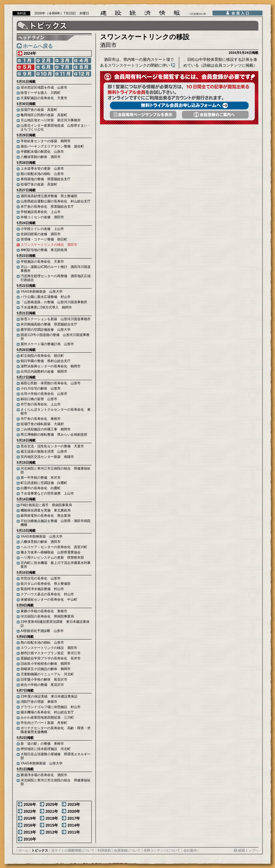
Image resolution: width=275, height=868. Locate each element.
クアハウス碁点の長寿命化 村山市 (47, 594)
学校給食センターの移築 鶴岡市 (46, 141)
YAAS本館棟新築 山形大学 (42, 292)
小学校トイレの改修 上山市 (42, 229)
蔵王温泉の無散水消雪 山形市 (44, 451)
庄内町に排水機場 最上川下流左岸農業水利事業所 (56, 565)
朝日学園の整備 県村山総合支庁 (46, 361)
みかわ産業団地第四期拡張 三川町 (47, 718)
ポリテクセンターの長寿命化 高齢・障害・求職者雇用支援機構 (56, 730)
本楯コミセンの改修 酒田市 (42, 217)
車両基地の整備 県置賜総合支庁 (46, 179)
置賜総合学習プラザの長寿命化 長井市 (51, 658)
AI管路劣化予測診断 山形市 (42, 631)
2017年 (74, 818)
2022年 (30, 811)
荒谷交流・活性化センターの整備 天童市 (52, 446)
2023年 (74, 804)
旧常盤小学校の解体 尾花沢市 (44, 679)
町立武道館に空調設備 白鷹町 (44, 483)
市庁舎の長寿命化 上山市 (41, 404)
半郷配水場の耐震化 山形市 (42, 152)
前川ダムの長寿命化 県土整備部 (46, 584)
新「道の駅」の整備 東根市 (42, 744)
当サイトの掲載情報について (73, 851)
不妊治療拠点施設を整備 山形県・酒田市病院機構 (56, 523)
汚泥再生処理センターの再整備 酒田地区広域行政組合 (56, 278)
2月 (44, 61)
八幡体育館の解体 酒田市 (41, 157)
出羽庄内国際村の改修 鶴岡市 (44, 372)
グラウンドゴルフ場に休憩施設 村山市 (51, 707)
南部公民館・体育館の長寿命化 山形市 (51, 383)
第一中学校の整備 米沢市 (41, 478)
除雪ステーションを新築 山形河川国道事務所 (56, 319)
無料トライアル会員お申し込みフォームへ (179, 106)
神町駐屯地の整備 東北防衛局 (44, 250)
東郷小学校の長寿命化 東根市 (44, 611)
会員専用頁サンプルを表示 (143, 115)
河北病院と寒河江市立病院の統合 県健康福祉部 (56, 470)
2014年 (74, 825)
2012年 (52, 832)
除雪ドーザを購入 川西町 (41, 93)
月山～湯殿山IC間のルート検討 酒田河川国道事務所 (56, 269)
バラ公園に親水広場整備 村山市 (46, 297)
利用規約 (104, 851)
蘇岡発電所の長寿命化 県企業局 (46, 516)
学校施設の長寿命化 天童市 (42, 262)
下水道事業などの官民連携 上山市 (47, 493)
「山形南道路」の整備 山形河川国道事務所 (54, 302)
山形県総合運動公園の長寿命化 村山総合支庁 (56, 201)
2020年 (74, 811)
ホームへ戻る (38, 46)
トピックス (40, 851)
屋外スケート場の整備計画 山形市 (47, 344)
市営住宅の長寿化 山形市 (41, 578)
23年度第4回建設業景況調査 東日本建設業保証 (55, 624)
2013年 (30, 832)
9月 (26, 74)
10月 (44, 74)
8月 (82, 67)
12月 (82, 74)
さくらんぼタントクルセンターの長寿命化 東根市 (56, 412)
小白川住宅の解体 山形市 (41, 388)
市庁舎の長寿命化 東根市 (41, 419)
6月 (44, 67)
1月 (26, 61)
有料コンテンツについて (162, 851)
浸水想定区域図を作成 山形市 (44, 87)
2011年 (74, 832)
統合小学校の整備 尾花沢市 (42, 685)
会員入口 (237, 13)
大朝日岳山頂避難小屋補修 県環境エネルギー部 (56, 756)
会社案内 (190, 851)
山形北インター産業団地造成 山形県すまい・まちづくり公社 (56, 127)
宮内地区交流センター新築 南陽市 (47, 457)
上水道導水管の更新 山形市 (42, 169)
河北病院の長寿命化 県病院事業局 (47, 616)
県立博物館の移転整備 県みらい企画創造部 (54, 435)
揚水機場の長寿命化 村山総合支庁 (47, 712)
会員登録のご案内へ (215, 115)
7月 (63, 67)
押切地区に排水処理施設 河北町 (46, 749)
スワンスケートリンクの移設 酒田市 (49, 245)
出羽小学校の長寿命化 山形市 (44, 394)
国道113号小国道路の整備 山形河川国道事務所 (55, 337)
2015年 (52, 825)
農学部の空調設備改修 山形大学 (46, 330)
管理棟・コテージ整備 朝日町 (44, 239)
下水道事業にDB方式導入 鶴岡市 (46, 307)
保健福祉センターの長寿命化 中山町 (49, 599)
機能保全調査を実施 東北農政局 (46, 510)
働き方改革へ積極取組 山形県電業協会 (51, 552)
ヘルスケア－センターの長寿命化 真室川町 (54, 547)
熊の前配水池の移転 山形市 (42, 174)
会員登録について (127, 851)
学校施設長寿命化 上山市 (41, 212)
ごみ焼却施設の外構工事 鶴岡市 (46, 429)
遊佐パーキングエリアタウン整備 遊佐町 (52, 146)
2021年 (52, 811)
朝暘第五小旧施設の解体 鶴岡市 (46, 669)
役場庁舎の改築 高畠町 (39, 110)
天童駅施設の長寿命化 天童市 (44, 98)
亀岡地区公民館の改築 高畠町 (44, 115)
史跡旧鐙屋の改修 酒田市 (41, 234)
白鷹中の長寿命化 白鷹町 (41, 488)
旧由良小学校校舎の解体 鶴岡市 (46, 664)
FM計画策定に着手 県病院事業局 (46, 505)
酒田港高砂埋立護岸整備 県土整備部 (49, 196)
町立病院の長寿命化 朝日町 (42, 356)
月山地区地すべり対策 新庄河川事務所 (51, 120)
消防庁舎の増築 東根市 (39, 702)
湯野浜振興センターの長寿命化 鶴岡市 (51, 366)
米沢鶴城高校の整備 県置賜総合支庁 (49, 324)
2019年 (30, 818)
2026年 (30, 804)
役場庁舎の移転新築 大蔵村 (42, 424)
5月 (26, 67)
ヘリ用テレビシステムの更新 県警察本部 (52, 558)
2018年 (52, 818)
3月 (63, 61)
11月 (63, 74)
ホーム (23, 851)
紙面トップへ (248, 851)
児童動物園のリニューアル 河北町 (47, 674)
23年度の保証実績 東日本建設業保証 (49, 696)
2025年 (52, 804)
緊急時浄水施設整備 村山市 (42, 589)
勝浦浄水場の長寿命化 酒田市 (44, 775)
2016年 (30, 825)
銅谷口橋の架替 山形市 (39, 399)
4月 (82, 61)
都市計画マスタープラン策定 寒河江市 (51, 653)
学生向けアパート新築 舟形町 (44, 723)
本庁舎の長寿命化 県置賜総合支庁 (47, 207)
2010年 (30, 839)
